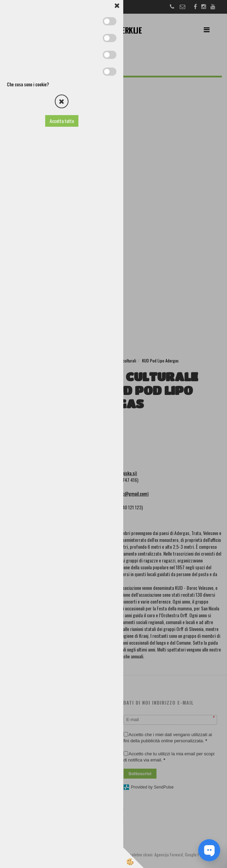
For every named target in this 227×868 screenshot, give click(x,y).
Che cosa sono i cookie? (28, 84)
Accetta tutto (62, 121)
